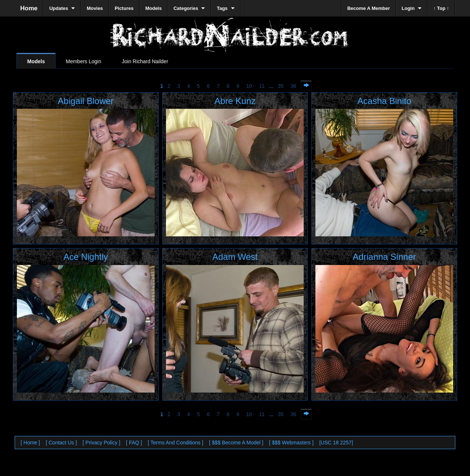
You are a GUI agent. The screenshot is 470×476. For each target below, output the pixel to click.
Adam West (235, 257)
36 (293, 86)
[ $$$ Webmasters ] (291, 443)
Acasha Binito (384, 101)
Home (29, 8)
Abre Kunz (235, 101)
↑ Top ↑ (441, 8)
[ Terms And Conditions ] (175, 443)
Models (36, 61)
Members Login (84, 61)
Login (408, 8)
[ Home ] (30, 443)
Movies (95, 8)
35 (281, 86)
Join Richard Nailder (145, 61)
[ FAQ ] (134, 443)
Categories (186, 8)
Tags (222, 8)
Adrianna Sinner (384, 257)
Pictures (124, 8)
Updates (59, 8)
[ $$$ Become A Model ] (236, 443)
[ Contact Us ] (61, 443)
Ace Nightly (86, 257)
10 (249, 86)
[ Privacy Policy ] (102, 443)
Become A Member (369, 8)
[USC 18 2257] (336, 443)
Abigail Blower (86, 101)
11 (262, 86)
